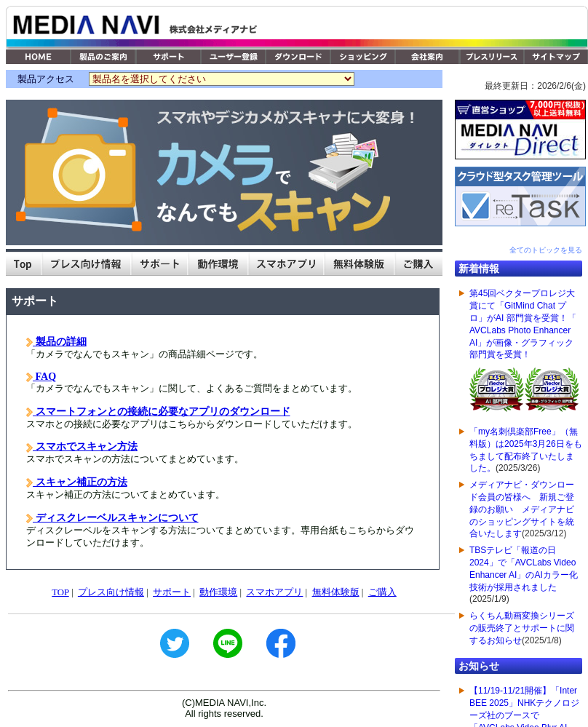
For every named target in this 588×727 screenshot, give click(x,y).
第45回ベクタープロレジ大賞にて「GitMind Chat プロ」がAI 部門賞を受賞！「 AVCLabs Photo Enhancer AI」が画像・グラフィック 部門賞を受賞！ (524, 353)
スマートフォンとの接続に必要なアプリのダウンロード (162, 411)
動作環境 (218, 592)
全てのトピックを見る (546, 250)
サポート (172, 592)
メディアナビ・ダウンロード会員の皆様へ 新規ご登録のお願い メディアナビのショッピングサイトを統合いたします (522, 509)
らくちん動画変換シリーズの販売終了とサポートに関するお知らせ (522, 628)
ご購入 (382, 592)
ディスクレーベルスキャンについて (116, 517)
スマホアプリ (274, 592)
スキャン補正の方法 (80, 482)
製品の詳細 (60, 341)
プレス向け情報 (111, 592)
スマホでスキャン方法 (85, 446)
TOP (60, 592)
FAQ (44, 376)
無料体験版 (336, 592)
